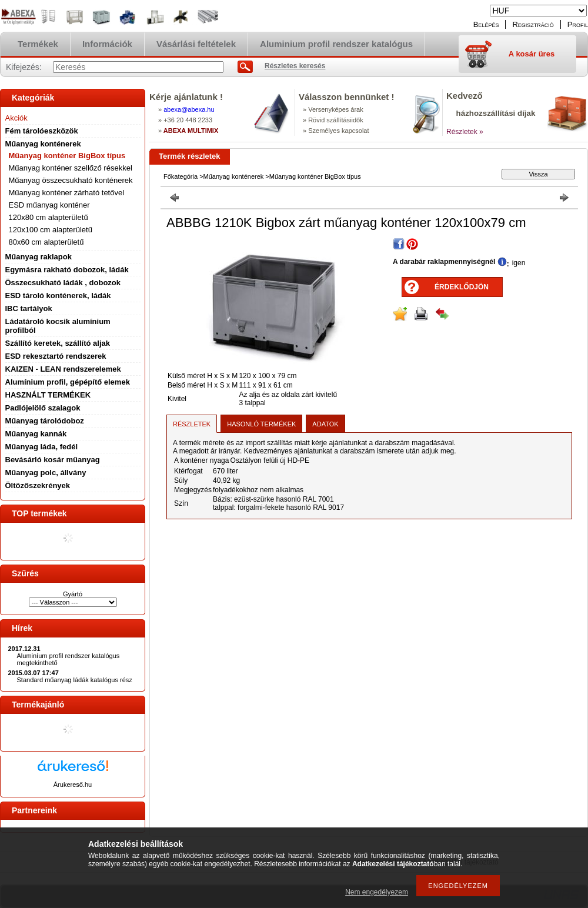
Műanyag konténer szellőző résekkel (71, 168)
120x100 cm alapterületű (51, 230)
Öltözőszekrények (38, 485)
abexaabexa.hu (189, 109)
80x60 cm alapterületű (46, 242)
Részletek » (465, 132)
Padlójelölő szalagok (43, 408)
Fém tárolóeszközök (42, 131)
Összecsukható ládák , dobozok (63, 283)
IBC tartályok (29, 308)
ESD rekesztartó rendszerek (56, 356)
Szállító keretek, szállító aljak (58, 343)
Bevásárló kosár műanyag (53, 460)
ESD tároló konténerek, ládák (58, 296)
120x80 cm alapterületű (49, 217)
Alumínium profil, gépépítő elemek (68, 382)
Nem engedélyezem (377, 892)
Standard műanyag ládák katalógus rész (75, 680)
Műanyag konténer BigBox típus (67, 156)
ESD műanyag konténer (49, 205)
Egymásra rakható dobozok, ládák (67, 270)
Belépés (486, 24)
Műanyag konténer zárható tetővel (67, 193)
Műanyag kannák (36, 434)
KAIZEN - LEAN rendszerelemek (63, 369)
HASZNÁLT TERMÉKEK (48, 395)
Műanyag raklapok (39, 257)
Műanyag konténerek (43, 144)
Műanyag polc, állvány (46, 473)
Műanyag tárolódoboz (45, 421)
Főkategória (181, 176)
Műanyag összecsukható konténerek (71, 180)
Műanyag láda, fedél (42, 447)
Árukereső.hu (73, 785)
